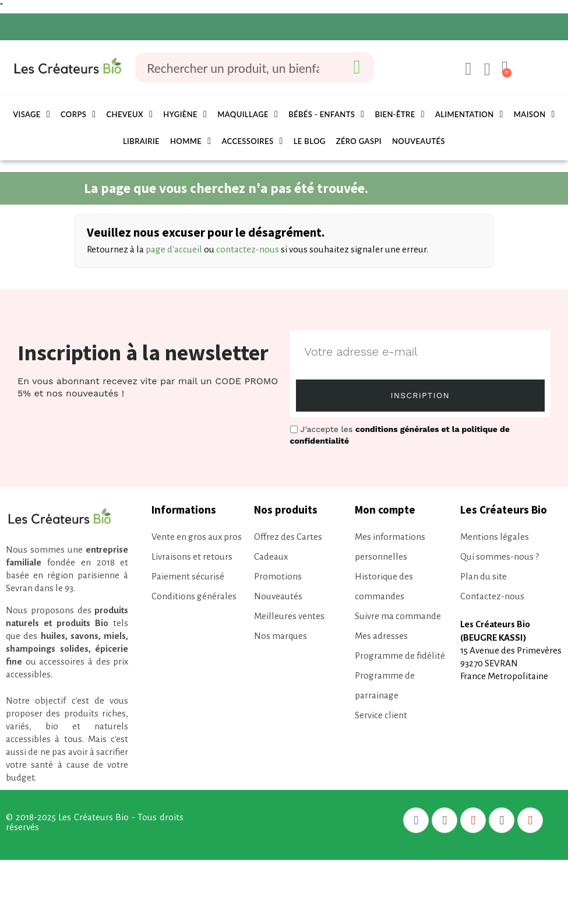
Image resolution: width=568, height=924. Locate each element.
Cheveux (129, 114)
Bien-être (400, 114)
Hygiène (185, 114)
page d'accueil (174, 249)
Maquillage (248, 114)
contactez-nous (248, 249)
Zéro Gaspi (359, 141)
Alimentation (469, 114)
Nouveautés (419, 141)
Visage (31, 114)
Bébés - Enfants (326, 114)
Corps (78, 114)
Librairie (141, 141)
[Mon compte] (467, 69)
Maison (535, 114)
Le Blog (310, 141)
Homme (191, 141)
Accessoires (253, 141)
